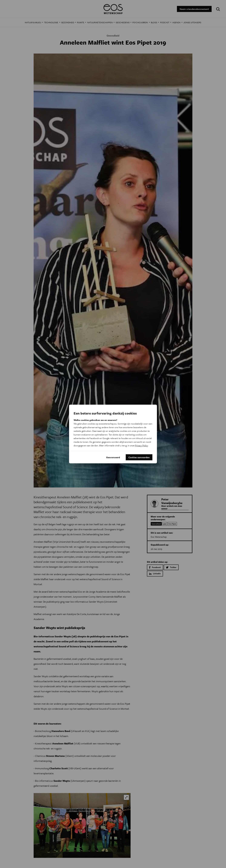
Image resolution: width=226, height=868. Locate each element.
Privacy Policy (141, 445)
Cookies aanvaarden (139, 457)
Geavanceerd (113, 457)
